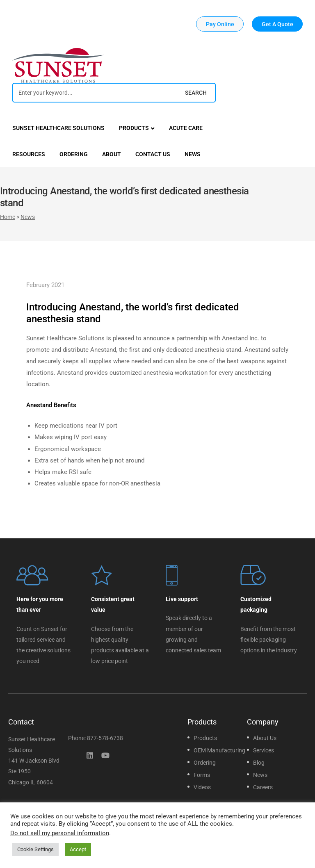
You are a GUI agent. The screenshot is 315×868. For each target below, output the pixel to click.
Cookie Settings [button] (35, 849)
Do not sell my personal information (60, 833)
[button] (220, 24)
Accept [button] (78, 849)
